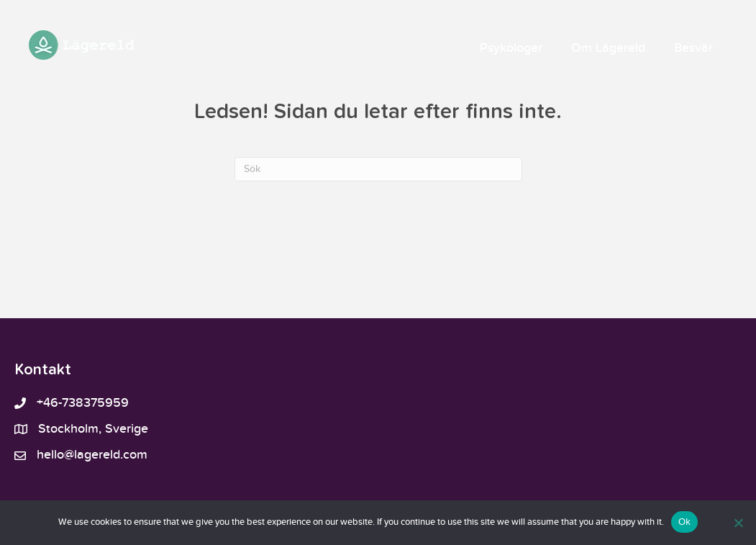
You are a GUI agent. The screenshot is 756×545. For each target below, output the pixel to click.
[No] (738, 523)
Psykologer (511, 48)
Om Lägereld (608, 48)
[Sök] (378, 169)
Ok (684, 522)
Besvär (693, 48)
